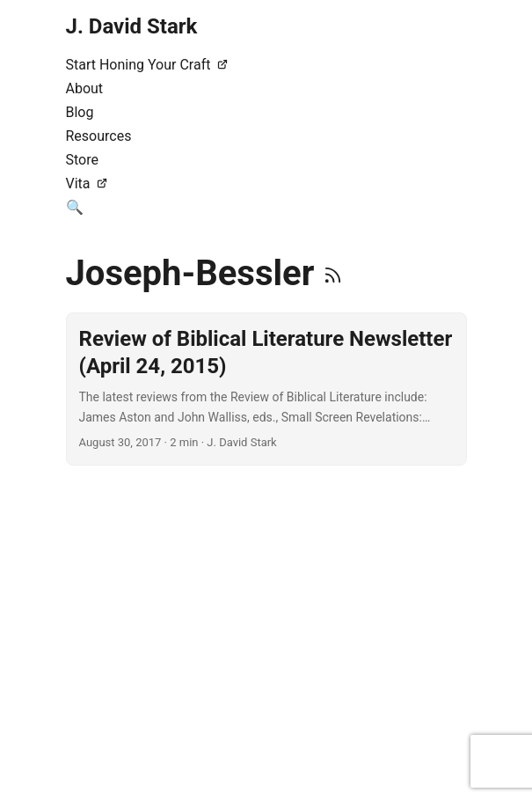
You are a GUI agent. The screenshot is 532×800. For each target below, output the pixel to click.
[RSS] (333, 273)
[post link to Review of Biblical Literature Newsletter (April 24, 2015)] (266, 389)
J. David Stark (132, 26)
